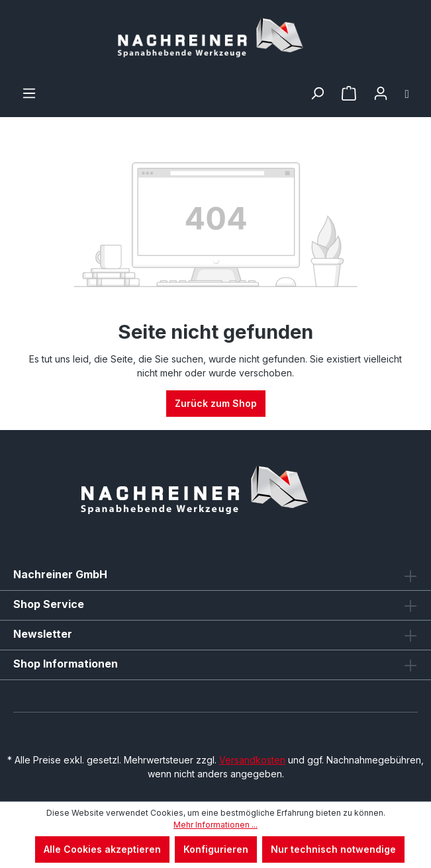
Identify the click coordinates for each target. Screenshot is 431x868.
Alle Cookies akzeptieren (102, 849)
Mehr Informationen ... (215, 825)
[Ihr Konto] (381, 93)
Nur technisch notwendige (333, 849)
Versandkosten (252, 760)
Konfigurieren (216, 849)
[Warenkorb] (407, 93)
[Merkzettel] (349, 93)
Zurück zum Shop (216, 403)
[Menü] (29, 93)
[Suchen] (317, 93)
